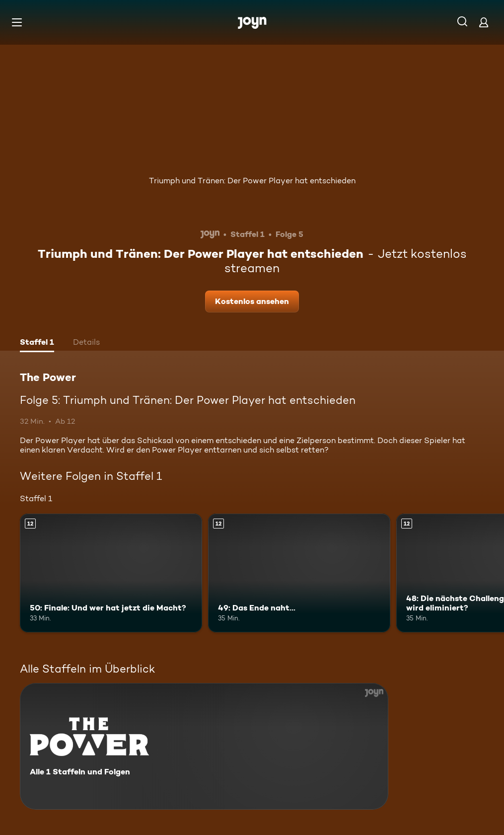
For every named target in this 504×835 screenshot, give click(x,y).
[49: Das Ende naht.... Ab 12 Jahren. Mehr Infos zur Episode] (299, 573)
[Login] (484, 22)
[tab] (37, 343)
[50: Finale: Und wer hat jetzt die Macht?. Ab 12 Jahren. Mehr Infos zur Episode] (111, 573)
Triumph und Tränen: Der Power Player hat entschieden (252, 181)
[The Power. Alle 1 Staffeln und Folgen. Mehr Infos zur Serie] (204, 746)
